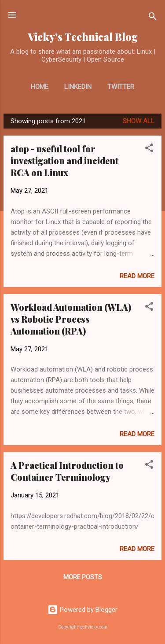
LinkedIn (78, 87)
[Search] (153, 18)
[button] (149, 149)
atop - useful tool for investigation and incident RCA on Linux (64, 160)
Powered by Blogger (82, 610)
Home (40, 87)
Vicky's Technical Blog (83, 37)
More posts (83, 577)
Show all (139, 121)
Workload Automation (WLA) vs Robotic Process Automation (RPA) (71, 319)
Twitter (121, 87)
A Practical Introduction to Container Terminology (67, 471)
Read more (137, 276)
